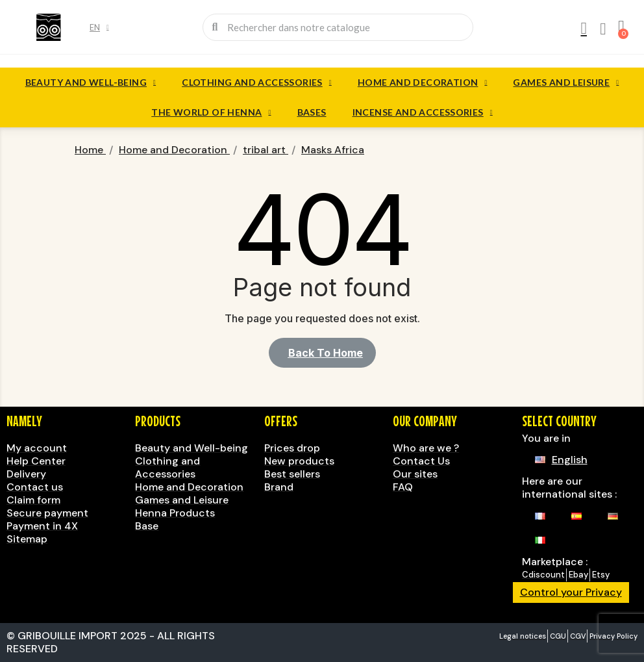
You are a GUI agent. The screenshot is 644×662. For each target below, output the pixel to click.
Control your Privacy (571, 592)
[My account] (584, 29)
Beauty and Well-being (91, 83)
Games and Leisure (566, 83)
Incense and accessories (423, 112)
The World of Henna (211, 112)
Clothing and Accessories (257, 83)
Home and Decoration (423, 83)
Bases (312, 112)
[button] (322, 353)
